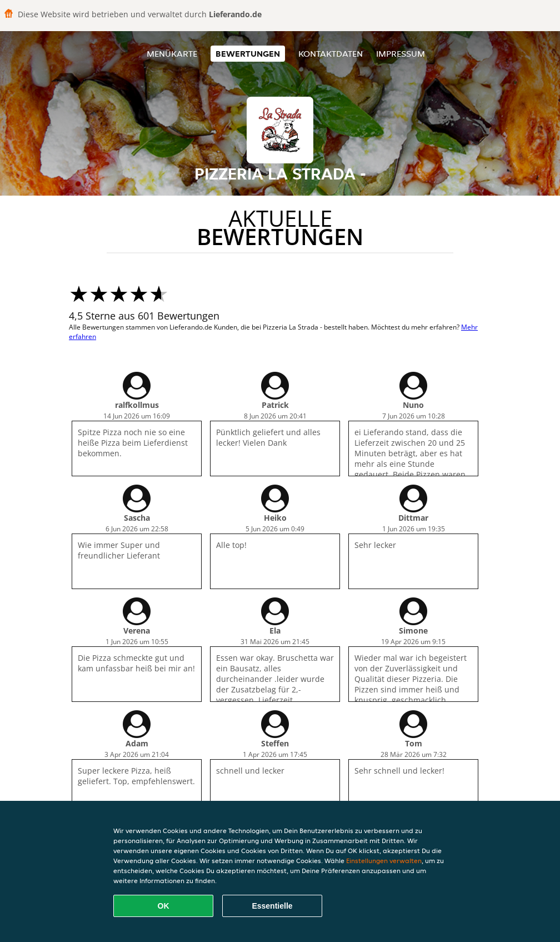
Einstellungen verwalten (384, 861)
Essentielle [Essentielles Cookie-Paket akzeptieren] (272, 906)
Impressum (401, 54)
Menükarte (172, 54)
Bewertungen (248, 54)
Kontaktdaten (331, 54)
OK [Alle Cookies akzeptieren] (164, 906)
